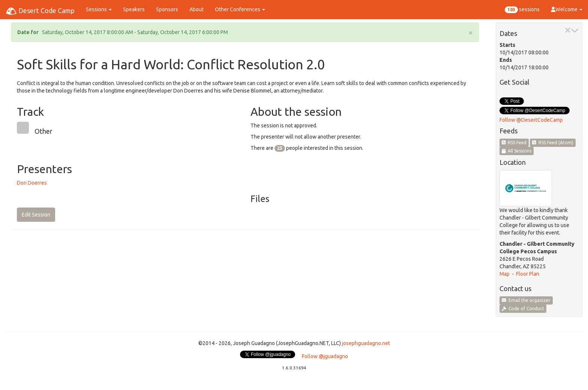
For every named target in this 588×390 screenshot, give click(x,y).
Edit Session (36, 215)
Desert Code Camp (40, 11)
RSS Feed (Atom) (553, 143)
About (196, 9)
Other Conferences (240, 9)
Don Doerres (32, 183)
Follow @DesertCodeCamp (531, 120)
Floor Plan (528, 274)
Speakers (134, 9)
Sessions (99, 9)
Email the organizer (526, 300)
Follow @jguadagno (325, 356)
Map (505, 274)
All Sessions (517, 151)
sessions (522, 10)
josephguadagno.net (366, 343)
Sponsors (167, 9)
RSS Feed (514, 143)
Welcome (567, 9)
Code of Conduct (523, 309)
